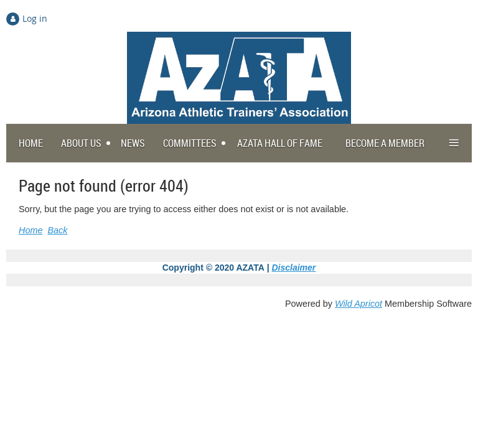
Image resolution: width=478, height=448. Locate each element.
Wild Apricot (358, 304)
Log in (35, 18)
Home (30, 230)
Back (57, 230)
